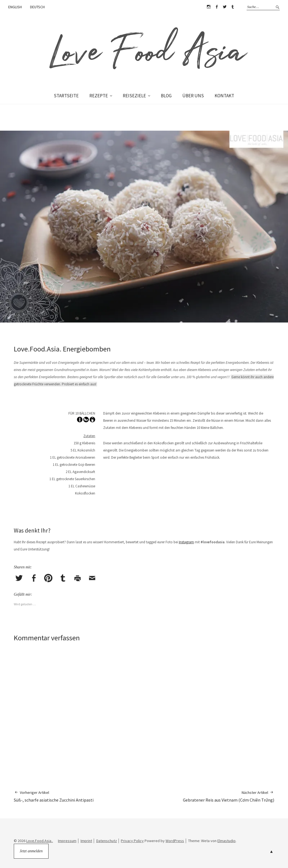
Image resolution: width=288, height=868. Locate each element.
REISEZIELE (134, 96)
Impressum (67, 841)
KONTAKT (224, 96)
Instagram (209, 7)
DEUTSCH (37, 7)
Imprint (86, 841)
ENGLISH (15, 7)
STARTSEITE (66, 96)
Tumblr (233, 7)
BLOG (166, 96)
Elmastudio (226, 841)
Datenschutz (107, 841)
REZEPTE (99, 96)
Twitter (225, 7)
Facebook (217, 7)
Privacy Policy (132, 841)
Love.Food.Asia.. (40, 841)
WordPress (175, 841)
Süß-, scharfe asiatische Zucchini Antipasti (54, 796)
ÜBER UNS (193, 96)
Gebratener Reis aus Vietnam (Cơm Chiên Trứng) (229, 796)
